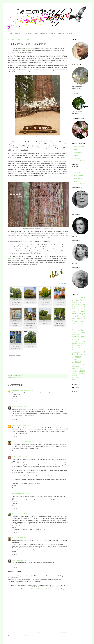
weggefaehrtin (78, 178)
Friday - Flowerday (78, 315)
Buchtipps (74, 306)
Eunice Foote (11, 259)
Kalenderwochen (78, 330)
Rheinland (82, 364)
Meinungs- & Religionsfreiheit (78, 345)
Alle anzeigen (82, 160)
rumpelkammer (78, 152)
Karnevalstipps (44, 33)
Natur (20, 377)
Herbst (74, 324)
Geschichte (76, 318)
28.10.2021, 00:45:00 (21, 560)
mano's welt (77, 173)
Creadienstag (81, 309)
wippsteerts (77, 155)
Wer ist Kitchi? (19, 33)
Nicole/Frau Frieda (17, 425)
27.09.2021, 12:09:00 (22, 457)
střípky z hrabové (78, 176)
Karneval (74, 333)
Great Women (28, 33)
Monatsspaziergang (76, 352)
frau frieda (77, 158)
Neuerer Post (11, 633)
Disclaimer (70, 33)
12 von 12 (75, 298)
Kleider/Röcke (75, 335)
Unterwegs (75, 375)
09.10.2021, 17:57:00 (21, 538)
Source (38, 137)
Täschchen (82, 373)
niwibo (75, 149)
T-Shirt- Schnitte (78, 371)
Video (83, 375)
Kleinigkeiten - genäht (78, 337)
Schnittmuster (76, 369)
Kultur (74, 339)
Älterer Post (64, 633)
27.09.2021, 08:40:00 (30, 442)
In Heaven (80, 326)
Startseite (10, 33)
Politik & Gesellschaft (78, 355)
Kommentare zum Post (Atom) (21, 636)
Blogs (83, 304)
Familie (82, 311)
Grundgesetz (83, 321)
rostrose (76, 170)
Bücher (74, 309)
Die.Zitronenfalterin (18, 390)
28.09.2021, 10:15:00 (22, 514)
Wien (84, 377)
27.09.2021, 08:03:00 (27, 425)
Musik (83, 352)
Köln (83, 339)
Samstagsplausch (76, 366)
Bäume (36, 33)
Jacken (83, 328)
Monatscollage (76, 350)
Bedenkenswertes (76, 302)
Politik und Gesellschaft (78, 361)
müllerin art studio (79, 147)
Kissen (83, 333)
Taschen (74, 373)
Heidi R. (14, 407)
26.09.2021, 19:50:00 (21, 407)
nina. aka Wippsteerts (18, 494)
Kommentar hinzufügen (15, 571)
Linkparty (17, 377)
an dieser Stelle (30, 48)
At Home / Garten (78, 300)
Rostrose (15, 514)
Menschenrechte (76, 348)
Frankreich (74, 314)
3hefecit (76, 181)
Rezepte (74, 364)
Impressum (53, 33)
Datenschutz (61, 33)
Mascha (14, 538)
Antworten (15, 401)
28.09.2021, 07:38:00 (29, 494)
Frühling (83, 316)
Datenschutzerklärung (37, 589)
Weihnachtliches (76, 377)
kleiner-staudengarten (18, 442)
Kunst (79, 339)
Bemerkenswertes (76, 305)
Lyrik (84, 342)
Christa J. (15, 457)
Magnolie (74, 344)
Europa (73, 311)
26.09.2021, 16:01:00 (28, 390)
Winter (73, 379)
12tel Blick (82, 298)
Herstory (80, 324)
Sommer (83, 369)
